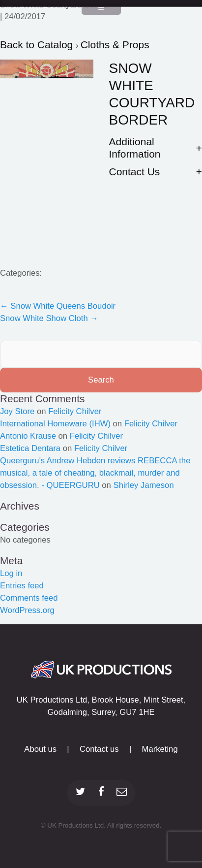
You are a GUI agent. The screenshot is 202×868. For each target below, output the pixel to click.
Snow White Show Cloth (49, 318)
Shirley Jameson (144, 485)
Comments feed (29, 598)
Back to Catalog (38, 45)
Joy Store (17, 411)
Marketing (160, 749)
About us (40, 749)
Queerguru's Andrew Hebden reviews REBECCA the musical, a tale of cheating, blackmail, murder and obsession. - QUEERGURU (95, 473)
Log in (11, 573)
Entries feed (22, 586)
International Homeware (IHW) (55, 424)
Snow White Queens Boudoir (58, 306)
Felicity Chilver (75, 411)
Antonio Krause (28, 436)
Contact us (99, 749)
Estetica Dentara (30, 448)
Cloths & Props (115, 45)
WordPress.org (27, 610)
